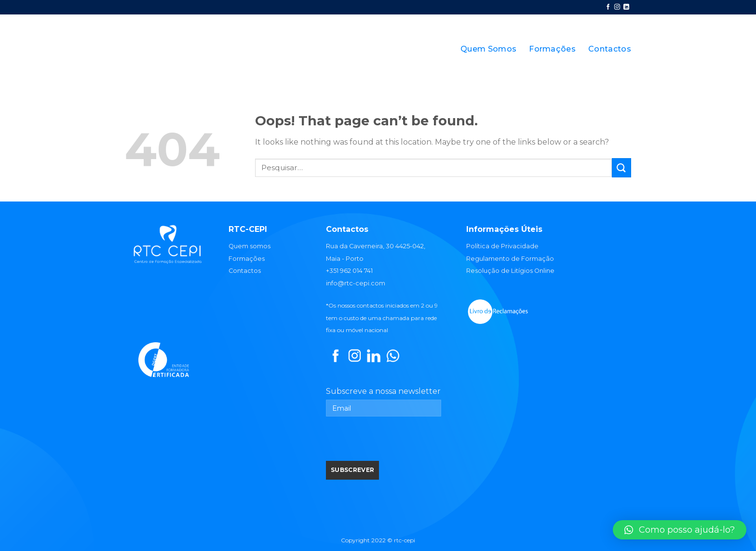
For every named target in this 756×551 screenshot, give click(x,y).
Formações (552, 49)
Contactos (610, 49)
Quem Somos (488, 49)
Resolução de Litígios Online (510, 271)
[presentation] (399, 442)
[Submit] (621, 168)
